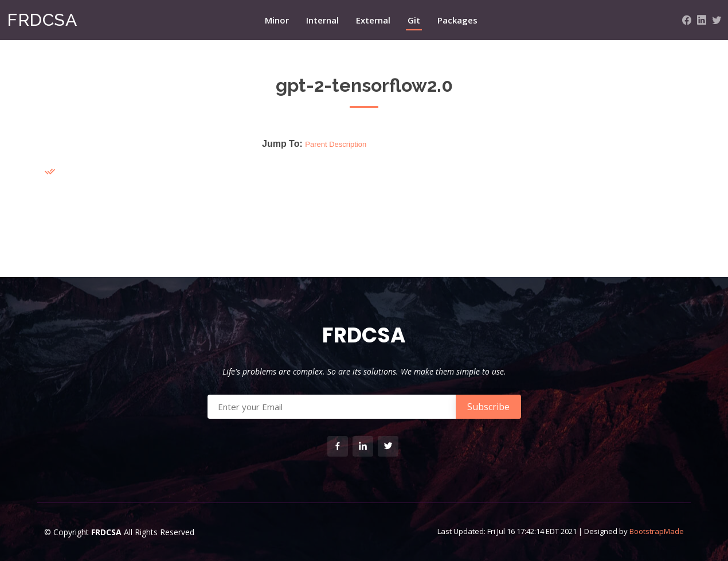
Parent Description (336, 144)
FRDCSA (42, 20)
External (373, 20)
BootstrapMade (657, 531)
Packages (457, 20)
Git (414, 20)
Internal (322, 20)
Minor (277, 20)
